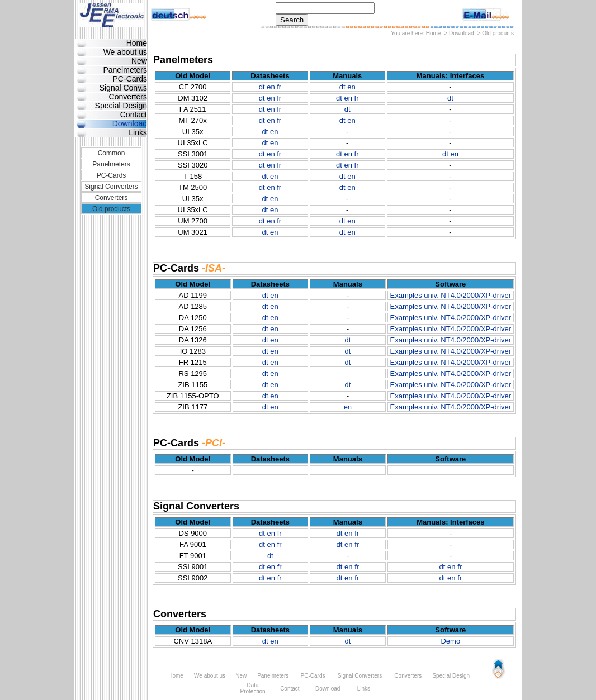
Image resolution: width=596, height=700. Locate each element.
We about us (125, 52)
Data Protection (252, 688)
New (139, 61)
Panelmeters (125, 70)
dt (262, 87)
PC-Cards (130, 79)
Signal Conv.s (123, 88)
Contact (134, 115)
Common (112, 153)
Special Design (121, 106)
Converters (128, 97)
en (271, 87)
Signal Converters (111, 187)
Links (138, 132)
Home (434, 33)
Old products (111, 209)
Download (461, 33)
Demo (450, 641)
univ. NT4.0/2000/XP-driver (467, 295)
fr (279, 87)
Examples (406, 295)
